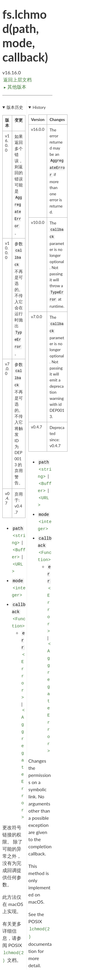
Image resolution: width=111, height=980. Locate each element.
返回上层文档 (17, 80)
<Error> (23, 676)
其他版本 (15, 87)
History (39, 107)
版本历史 (15, 107)
